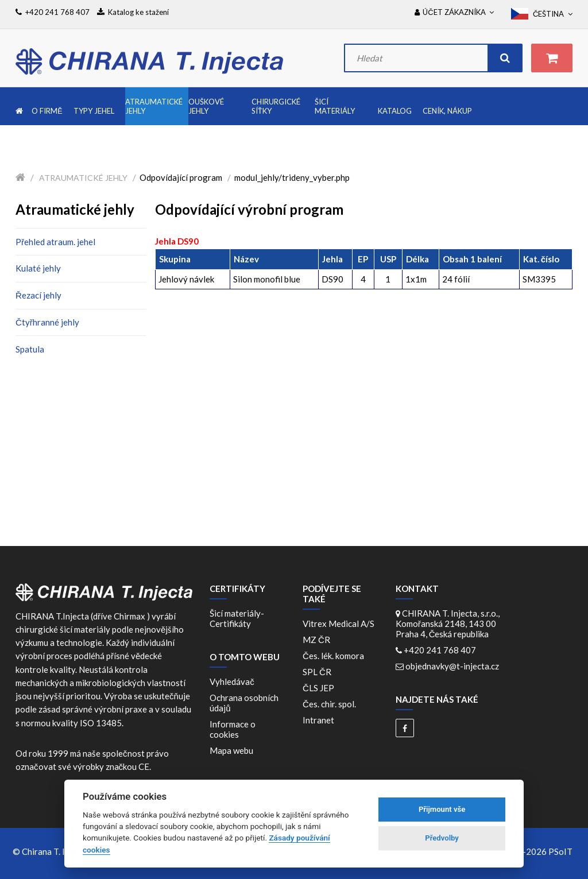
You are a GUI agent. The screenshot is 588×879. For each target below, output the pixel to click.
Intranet (318, 720)
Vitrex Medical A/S (340, 624)
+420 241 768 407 (440, 650)
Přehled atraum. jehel (55, 242)
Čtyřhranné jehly (47, 322)
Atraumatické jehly (83, 178)
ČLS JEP (320, 688)
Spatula (30, 349)
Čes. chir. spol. (331, 704)
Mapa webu (231, 750)
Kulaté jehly (38, 268)
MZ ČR (318, 640)
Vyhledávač (232, 681)
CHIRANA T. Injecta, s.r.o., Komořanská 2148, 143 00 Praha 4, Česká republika (448, 624)
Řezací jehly (38, 295)
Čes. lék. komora (335, 656)
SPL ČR (319, 672)
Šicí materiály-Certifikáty (237, 618)
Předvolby (442, 838)
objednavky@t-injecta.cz (452, 666)
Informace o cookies (233, 729)
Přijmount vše (442, 809)
